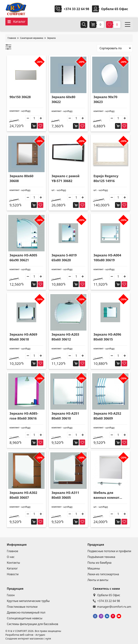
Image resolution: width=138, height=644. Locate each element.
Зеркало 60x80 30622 (64, 99)
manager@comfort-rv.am (112, 607)
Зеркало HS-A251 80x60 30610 (65, 416)
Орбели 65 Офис (107, 595)
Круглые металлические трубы (28, 601)
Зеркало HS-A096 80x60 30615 (107, 337)
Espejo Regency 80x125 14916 (106, 178)
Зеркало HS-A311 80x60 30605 (65, 495)
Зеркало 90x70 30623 (105, 99)
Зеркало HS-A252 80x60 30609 (107, 416)
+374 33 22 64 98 (76, 9)
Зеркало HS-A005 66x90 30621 (23, 258)
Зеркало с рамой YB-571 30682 (66, 178)
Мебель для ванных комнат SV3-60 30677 (106, 495)
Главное (12, 38)
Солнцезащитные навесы (25, 618)
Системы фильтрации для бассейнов (32, 624)
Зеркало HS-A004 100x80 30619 (107, 258)
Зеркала (51, 38)
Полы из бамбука (100, 563)
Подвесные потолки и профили (109, 551)
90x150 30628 (20, 97)
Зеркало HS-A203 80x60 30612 (65, 337)
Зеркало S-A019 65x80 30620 (64, 258)
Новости (13, 574)
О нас (11, 557)
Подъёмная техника (101, 557)
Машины (94, 568)
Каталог (12, 568)
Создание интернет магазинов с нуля (28, 638)
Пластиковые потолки (22, 607)
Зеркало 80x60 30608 (21, 178)
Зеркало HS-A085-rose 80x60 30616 (24, 416)
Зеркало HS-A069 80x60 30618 (23, 337)
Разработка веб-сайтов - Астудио (25, 635)
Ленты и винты (98, 580)
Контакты (13, 563)
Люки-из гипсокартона (103, 574)
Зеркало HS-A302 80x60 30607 (23, 495)
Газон (11, 595)
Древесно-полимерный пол (26, 612)
